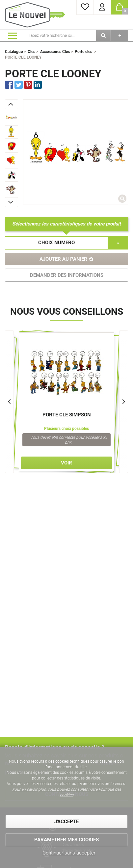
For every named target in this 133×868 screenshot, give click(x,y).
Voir (66, 463)
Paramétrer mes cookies (66, 840)
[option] (12, 118)
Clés (31, 52)
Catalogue (14, 52)
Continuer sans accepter (69, 853)
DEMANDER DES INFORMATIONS (67, 275)
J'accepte (66, 822)
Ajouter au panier (63, 259)
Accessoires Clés (55, 52)
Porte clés (83, 52)
